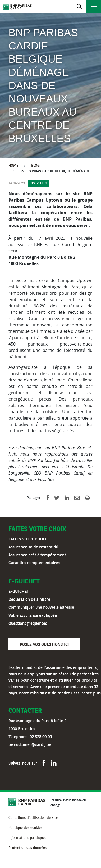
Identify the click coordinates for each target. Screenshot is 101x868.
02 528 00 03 (41, 737)
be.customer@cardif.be (30, 745)
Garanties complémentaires (34, 563)
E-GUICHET (19, 592)
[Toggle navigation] (79, 7)
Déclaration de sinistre (29, 600)
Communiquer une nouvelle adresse (41, 608)
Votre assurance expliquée (33, 616)
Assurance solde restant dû (33, 547)
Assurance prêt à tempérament (37, 555)
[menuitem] (33, 818)
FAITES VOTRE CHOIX (27, 539)
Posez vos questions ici (44, 645)
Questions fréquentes (28, 624)
